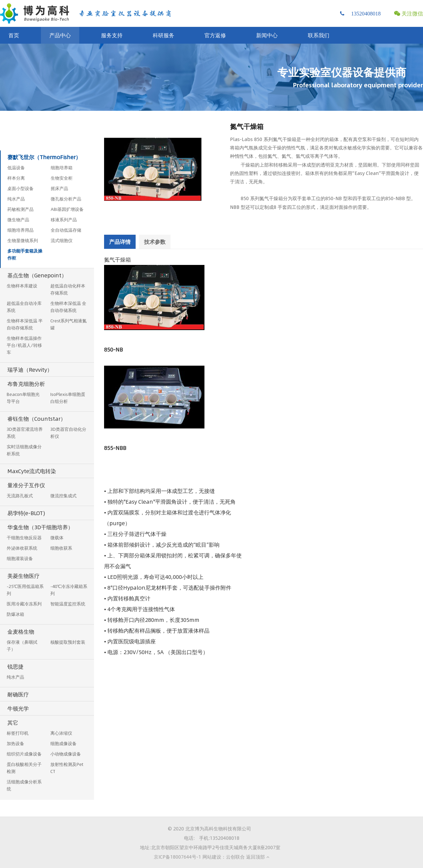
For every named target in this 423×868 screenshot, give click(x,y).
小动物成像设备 (66, 754)
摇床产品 (59, 188)
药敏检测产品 (20, 209)
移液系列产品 (64, 220)
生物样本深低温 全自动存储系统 (68, 307)
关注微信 (409, 13)
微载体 (57, 538)
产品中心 (60, 35)
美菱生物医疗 (23, 576)
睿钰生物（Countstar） (37, 419)
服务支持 (112, 35)
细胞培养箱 (62, 168)
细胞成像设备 (63, 743)
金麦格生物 (21, 631)
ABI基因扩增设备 (67, 209)
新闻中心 (267, 35)
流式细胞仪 (62, 240)
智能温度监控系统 (68, 604)
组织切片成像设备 (24, 754)
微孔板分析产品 (66, 199)
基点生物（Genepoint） (37, 275)
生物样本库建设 (22, 286)
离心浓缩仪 (61, 733)
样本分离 (16, 178)
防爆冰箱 (15, 614)
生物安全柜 (62, 178)
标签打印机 (18, 733)
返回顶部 (258, 857)
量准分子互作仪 (26, 485)
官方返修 (215, 35)
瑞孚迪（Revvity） (30, 370)
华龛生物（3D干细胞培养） (40, 527)
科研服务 (163, 35)
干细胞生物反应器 (24, 538)
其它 (13, 722)
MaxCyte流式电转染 (32, 471)
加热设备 (15, 743)
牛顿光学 (18, 708)
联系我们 (319, 35)
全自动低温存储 (66, 230)
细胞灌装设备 (20, 558)
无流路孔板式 (20, 496)
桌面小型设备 (20, 188)
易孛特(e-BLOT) (26, 513)
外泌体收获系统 (22, 548)
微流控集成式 (63, 496)
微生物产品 (18, 220)
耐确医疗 (18, 694)
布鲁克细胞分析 (26, 384)
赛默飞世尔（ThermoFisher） (44, 157)
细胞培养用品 (20, 230)
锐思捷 (15, 666)
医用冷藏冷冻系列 (24, 604)
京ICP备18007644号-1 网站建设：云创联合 (199, 857)
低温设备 (16, 168)
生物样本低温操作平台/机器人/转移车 (24, 345)
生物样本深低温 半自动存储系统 (25, 324)
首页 (14, 35)
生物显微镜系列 (23, 240)
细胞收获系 (61, 548)
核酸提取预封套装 (68, 642)
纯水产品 (16, 199)
